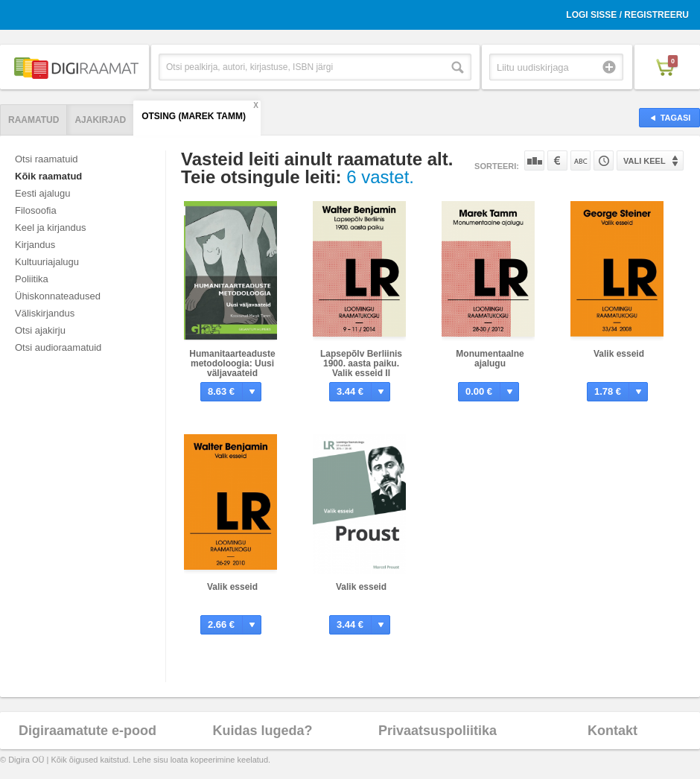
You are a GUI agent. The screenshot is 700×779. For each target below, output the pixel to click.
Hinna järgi (557, 160)
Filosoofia (36, 210)
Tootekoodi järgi (604, 160)
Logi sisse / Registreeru (627, 15)
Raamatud (34, 120)
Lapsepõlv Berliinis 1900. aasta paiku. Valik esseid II (361, 363)
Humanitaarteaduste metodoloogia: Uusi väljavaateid (232, 363)
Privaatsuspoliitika (437, 731)
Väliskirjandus (45, 313)
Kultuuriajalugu (47, 262)
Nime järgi (580, 160)
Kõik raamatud (48, 176)
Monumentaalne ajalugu (490, 359)
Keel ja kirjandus (50, 228)
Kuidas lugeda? (262, 731)
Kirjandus (35, 245)
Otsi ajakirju (40, 330)
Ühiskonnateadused (58, 296)
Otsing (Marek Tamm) (194, 116)
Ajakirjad (100, 120)
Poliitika (32, 279)
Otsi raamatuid (47, 159)
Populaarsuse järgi (534, 160)
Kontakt (612, 731)
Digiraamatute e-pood (87, 731)
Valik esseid (619, 354)
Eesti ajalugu (42, 193)
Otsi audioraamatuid (58, 347)
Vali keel (645, 161)
